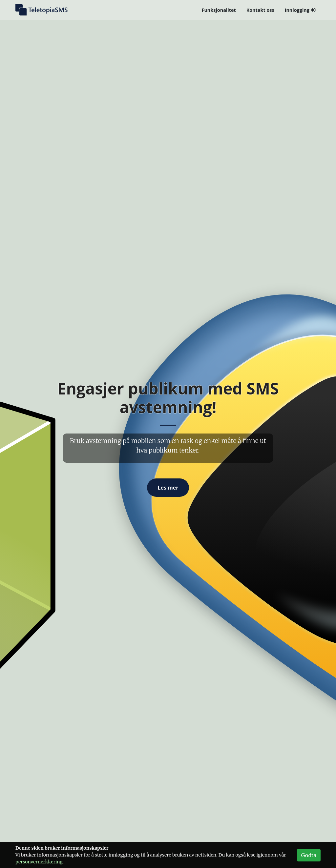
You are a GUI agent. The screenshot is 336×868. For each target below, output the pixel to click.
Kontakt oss (260, 10)
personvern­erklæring (39, 862)
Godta (309, 855)
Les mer (168, 488)
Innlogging (300, 10)
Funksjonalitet (219, 10)
